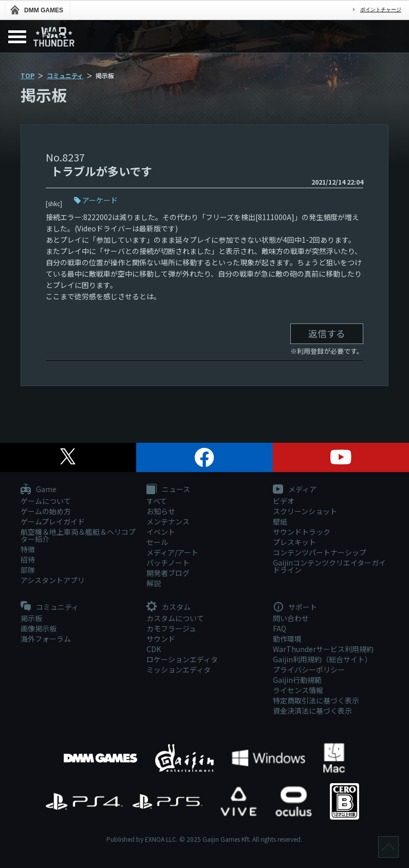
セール (157, 542)
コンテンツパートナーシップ (320, 552)
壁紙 (280, 521)
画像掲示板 (39, 628)
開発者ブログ (168, 573)
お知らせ (161, 511)
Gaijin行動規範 (297, 680)
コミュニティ (65, 75)
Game (39, 490)
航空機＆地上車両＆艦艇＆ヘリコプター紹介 (78, 535)
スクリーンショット (305, 511)
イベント (161, 532)
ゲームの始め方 (46, 511)
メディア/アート (172, 552)
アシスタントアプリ (53, 580)
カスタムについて (175, 618)
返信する (327, 333)
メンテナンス (168, 521)
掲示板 (31, 618)
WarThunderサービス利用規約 (323, 649)
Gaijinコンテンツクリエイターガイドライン (329, 566)
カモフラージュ (171, 628)
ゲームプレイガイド (53, 521)
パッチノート (168, 563)
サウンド (161, 639)
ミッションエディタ (179, 670)
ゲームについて (46, 501)
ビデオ (284, 501)
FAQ (280, 628)
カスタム (169, 607)
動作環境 (287, 639)
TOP (27, 75)
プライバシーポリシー (309, 670)
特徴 (28, 549)
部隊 (28, 570)
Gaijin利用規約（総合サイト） (322, 659)
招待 (28, 559)
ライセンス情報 (298, 690)
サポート (295, 607)
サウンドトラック (302, 532)
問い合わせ (291, 618)
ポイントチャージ (381, 10)
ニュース (168, 490)
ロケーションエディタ (182, 659)
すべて (157, 501)
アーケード (100, 200)
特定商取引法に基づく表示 (316, 700)
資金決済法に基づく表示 (312, 711)
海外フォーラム (46, 639)
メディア (295, 490)
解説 (154, 583)
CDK (154, 649)
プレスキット (294, 542)
